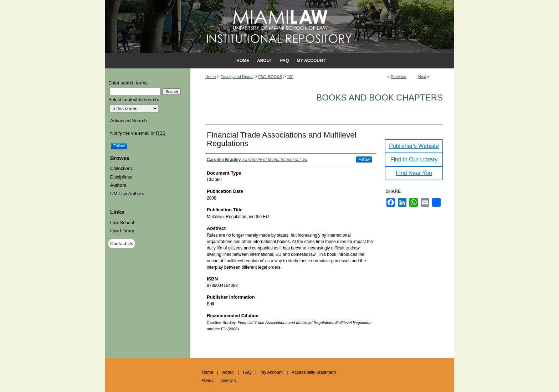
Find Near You (414, 173)
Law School (122, 223)
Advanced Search (129, 121)
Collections (122, 168)
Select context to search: (134, 100)
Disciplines (121, 177)
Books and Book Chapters (379, 97)
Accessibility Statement (314, 372)
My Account (272, 372)
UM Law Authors (127, 194)
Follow (364, 159)
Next (422, 77)
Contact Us (122, 244)
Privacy (208, 380)
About (228, 372)
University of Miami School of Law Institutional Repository (279, 27)
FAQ (247, 372)
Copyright (228, 380)
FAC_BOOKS (270, 77)
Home (211, 77)
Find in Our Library (414, 159)
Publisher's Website (414, 146)
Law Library (122, 231)
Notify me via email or (138, 133)
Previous (398, 77)
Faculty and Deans (237, 77)
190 (290, 77)
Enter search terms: (129, 83)
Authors (118, 185)
